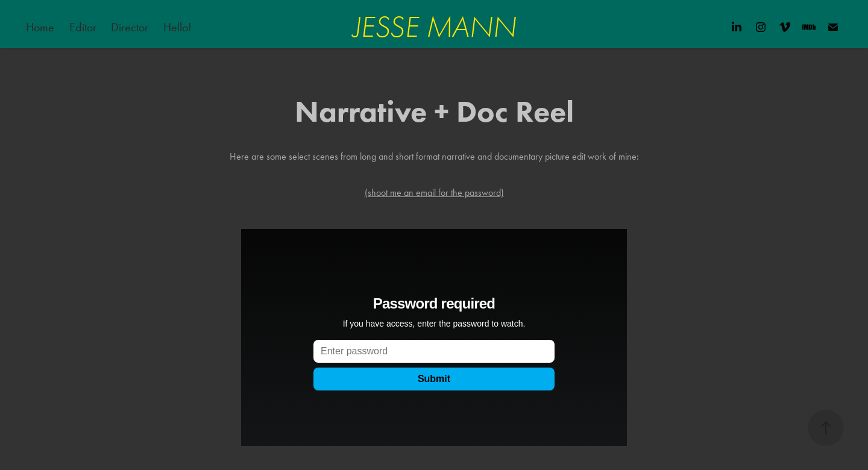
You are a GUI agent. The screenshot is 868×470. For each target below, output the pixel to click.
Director (130, 27)
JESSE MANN (434, 27)
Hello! (179, 27)
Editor (83, 27)
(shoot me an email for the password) (434, 193)
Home (40, 27)
